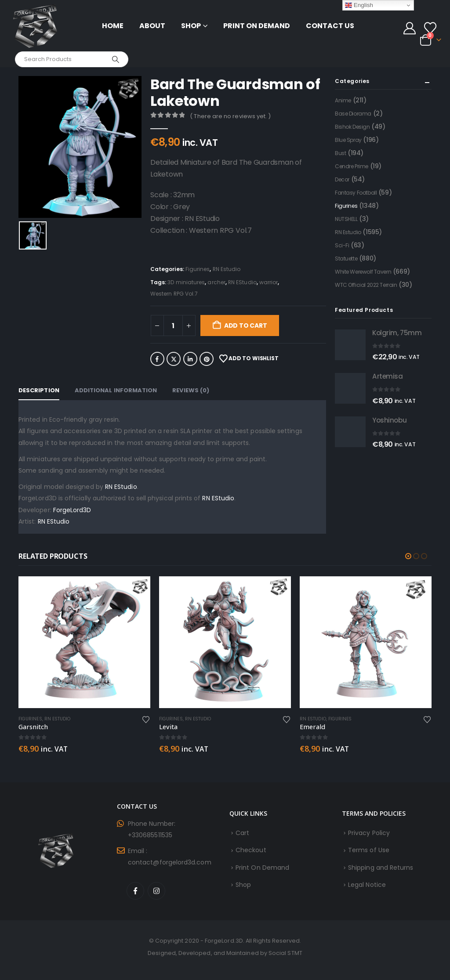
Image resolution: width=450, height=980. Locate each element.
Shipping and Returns (381, 868)
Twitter (174, 359)
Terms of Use (369, 850)
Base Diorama (353, 114)
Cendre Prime (352, 166)
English (359, 5)
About (152, 26)
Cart (242, 833)
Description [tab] (39, 390)
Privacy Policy (369, 833)
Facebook (157, 359)
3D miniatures (186, 282)
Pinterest (207, 359)
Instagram (156, 891)
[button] (408, 556)
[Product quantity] (173, 325)
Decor (342, 179)
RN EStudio (242, 282)
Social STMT (285, 953)
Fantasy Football (356, 193)
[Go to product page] (350, 345)
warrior (269, 282)
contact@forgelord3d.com (170, 862)
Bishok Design (352, 127)
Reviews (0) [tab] (191, 390)
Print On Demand (257, 26)
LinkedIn (190, 359)
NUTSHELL (346, 219)
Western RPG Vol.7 (174, 294)
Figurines (198, 269)
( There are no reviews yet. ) (230, 116)
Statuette (346, 259)
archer (216, 282)
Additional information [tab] (116, 390)
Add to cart (246, 325)
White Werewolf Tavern (363, 272)
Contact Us (330, 26)
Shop (191, 26)
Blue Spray (348, 140)
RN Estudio (227, 269)
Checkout (251, 850)
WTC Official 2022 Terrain (366, 285)
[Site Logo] (35, 26)
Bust (340, 153)
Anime (343, 100)
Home (113, 26)
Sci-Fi (342, 245)
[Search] (116, 59)
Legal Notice (367, 885)
